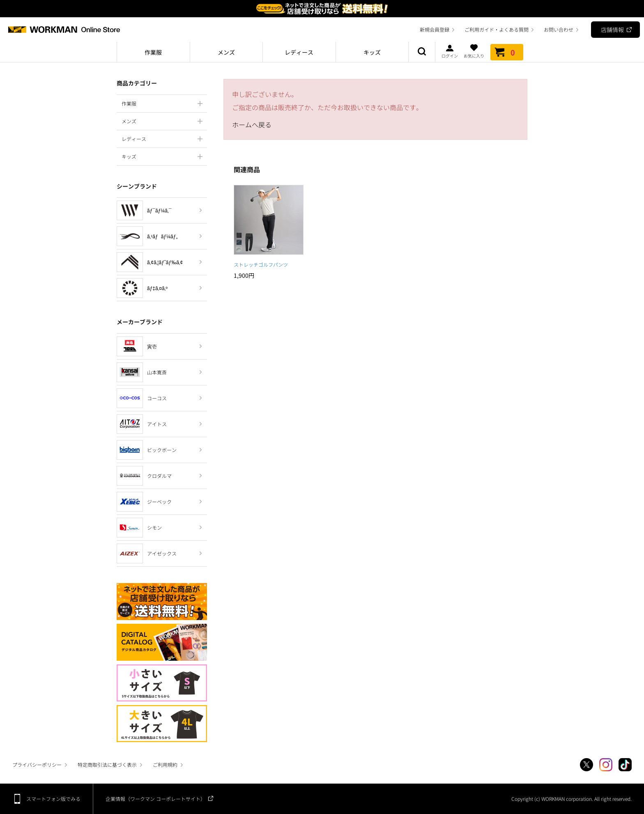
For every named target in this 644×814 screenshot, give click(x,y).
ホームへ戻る (252, 125)
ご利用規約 (165, 764)
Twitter (586, 765)
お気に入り (474, 51)
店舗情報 (612, 30)
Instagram (606, 765)
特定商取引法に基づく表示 (107, 764)
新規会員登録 (435, 29)
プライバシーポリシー (37, 764)
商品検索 (422, 52)
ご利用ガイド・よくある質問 (497, 29)
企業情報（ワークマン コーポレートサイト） (155, 799)
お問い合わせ (559, 29)
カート (507, 52)
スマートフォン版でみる (53, 799)
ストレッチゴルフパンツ (261, 264)
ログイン (450, 51)
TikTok (625, 765)
